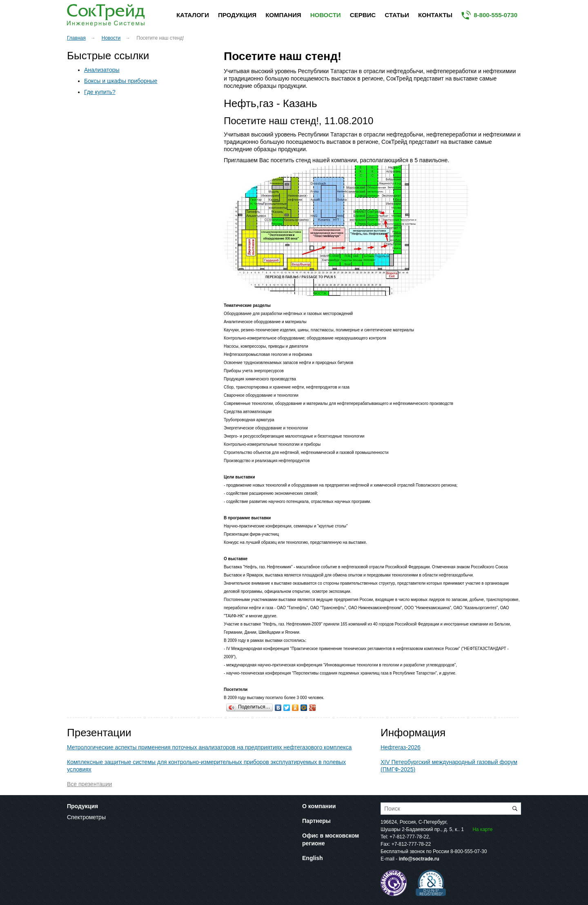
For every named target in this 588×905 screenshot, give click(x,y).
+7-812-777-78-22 (409, 837)
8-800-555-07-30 (469, 851)
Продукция (237, 15)
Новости (326, 15)
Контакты (435, 15)
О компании (319, 806)
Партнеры (316, 821)
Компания (283, 15)
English (313, 858)
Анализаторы (102, 70)
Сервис (363, 15)
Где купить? (100, 92)
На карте (482, 829)
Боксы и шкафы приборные (121, 81)
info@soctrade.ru (419, 859)
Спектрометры (86, 817)
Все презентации (89, 784)
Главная (76, 38)
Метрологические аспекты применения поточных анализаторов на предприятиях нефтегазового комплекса (209, 747)
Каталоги (193, 15)
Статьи (397, 15)
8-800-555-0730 (496, 15)
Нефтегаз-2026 (401, 747)
